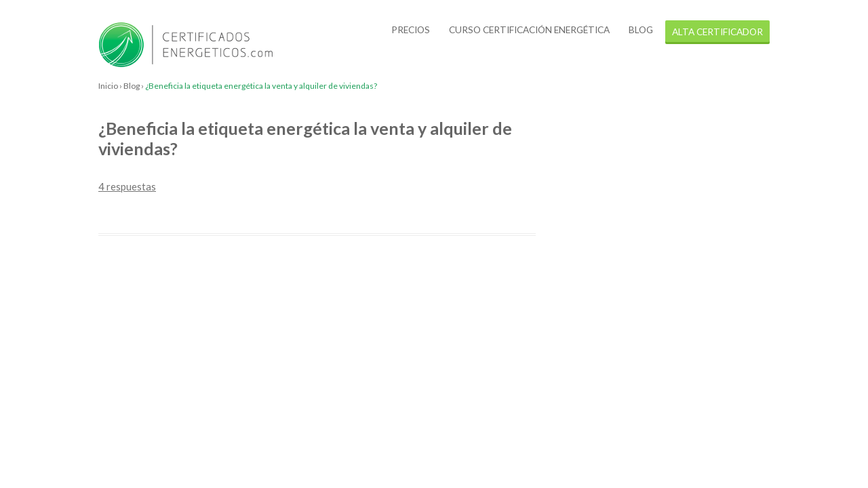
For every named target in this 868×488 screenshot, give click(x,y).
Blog (641, 29)
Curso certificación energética (529, 29)
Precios (411, 29)
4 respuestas (127, 186)
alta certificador (717, 32)
